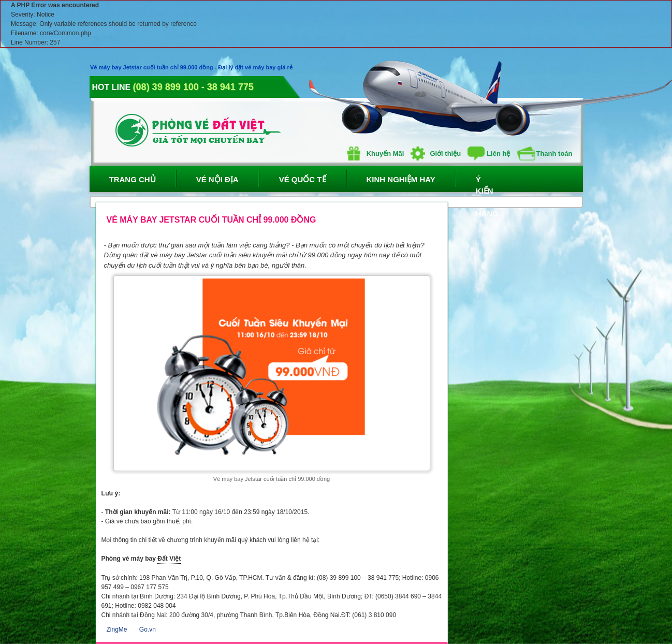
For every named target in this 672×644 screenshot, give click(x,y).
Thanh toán (544, 153)
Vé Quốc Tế (303, 179)
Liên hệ (489, 153)
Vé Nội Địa (217, 179)
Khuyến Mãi (376, 153)
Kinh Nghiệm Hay (401, 179)
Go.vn (148, 630)
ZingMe (117, 630)
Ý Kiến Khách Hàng (486, 184)
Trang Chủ (133, 179)
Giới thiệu (436, 153)
